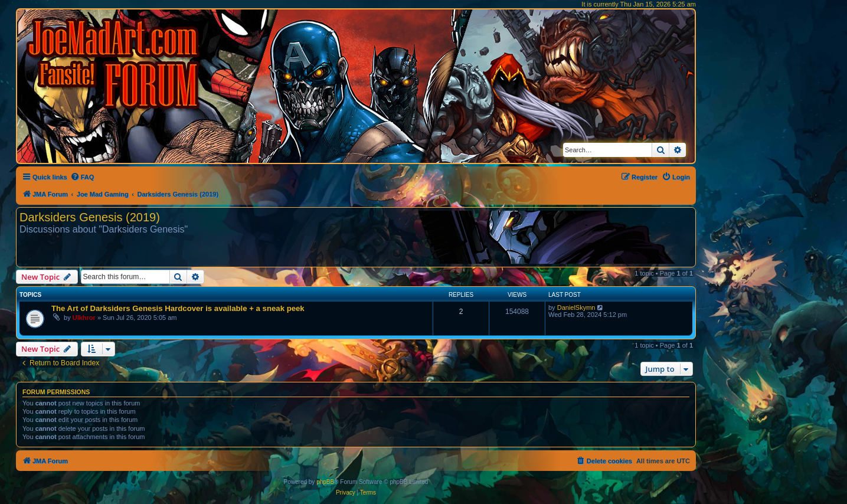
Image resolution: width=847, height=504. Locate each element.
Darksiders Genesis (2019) (90, 217)
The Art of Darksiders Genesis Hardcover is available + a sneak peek (178, 308)
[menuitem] (82, 177)
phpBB (325, 482)
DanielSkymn (576, 307)
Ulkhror (84, 318)
